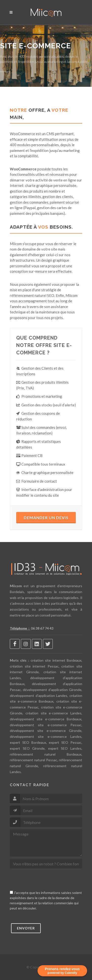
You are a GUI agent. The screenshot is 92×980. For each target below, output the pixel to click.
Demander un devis (46, 517)
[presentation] (47, 880)
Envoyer (26, 928)
